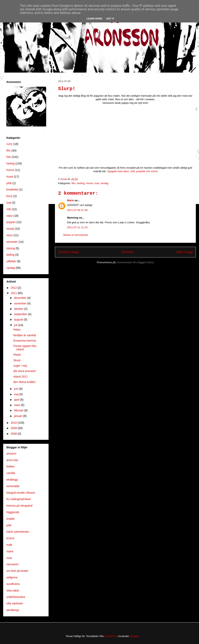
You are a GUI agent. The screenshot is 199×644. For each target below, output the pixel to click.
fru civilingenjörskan (19, 499)
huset (10, 177)
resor (10, 235)
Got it (110, 19)
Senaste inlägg (68, 252)
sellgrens (12, 577)
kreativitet (12, 189)
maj (17, 394)
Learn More (94, 19)
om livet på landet (17, 571)
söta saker (13, 591)
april (17, 400)
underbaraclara (16, 597)
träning (11, 248)
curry (9, 144)
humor (90, 183)
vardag (104, 183)
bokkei (10, 466)
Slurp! (17, 360)
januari (19, 416)
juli (16, 325)
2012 (14, 288)
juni (17, 389)
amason (11, 454)
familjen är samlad (25, 335)
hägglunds (13, 512)
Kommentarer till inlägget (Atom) (135, 262)
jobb (9, 183)
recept (10, 229)
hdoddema (111, 636)
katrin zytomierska (18, 532)
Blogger (134, 636)
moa (9, 558)
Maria (70, 200)
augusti (19, 320)
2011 (14, 293)
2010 (14, 423)
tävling (10, 255)
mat (97, 183)
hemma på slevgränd (19, 506)
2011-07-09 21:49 (77, 210)
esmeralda (13, 486)
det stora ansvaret (24, 371)
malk (9, 545)
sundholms (13, 584)
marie (10, 551)
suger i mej (20, 366)
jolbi (9, 525)
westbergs (13, 610)
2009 (14, 428)
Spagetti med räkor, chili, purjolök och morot (132, 171)
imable (10, 519)
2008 (14, 434)
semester (12, 242)
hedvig (81, 183)
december (20, 298)
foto (9, 157)
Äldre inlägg (184, 252)
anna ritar (12, 460)
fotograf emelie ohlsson (21, 493)
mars (17, 405)
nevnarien (13, 564)
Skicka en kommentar (76, 235)
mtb (9, 209)
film (73, 183)
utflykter (11, 261)
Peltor (17, 330)
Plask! (17, 355)
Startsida (128, 252)
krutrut (10, 538)
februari (19, 410)
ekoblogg (12, 480)
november (20, 303)
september (21, 314)
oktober (19, 309)
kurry (9, 196)
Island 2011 (20, 377)
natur (10, 216)
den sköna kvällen (24, 382)
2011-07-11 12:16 (77, 227)
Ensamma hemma (25, 341)
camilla (11, 473)
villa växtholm (15, 603)
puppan (11, 222)
